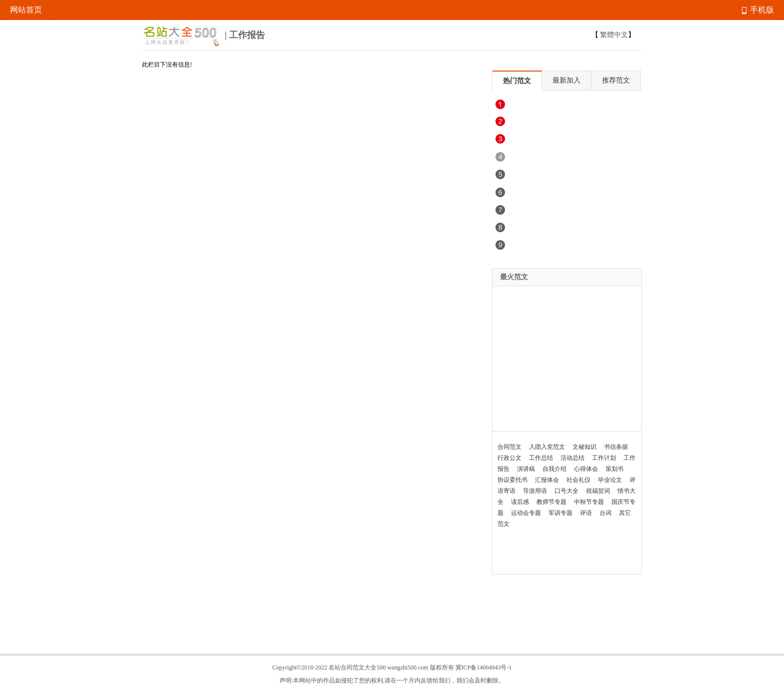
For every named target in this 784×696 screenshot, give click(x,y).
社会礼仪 (578, 480)
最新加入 (566, 80)
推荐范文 (616, 80)
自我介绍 (554, 469)
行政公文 (509, 458)
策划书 (614, 469)
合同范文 (509, 447)
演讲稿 (526, 469)
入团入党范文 (547, 447)
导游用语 (535, 491)
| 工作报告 (203, 36)
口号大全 (566, 491)
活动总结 (572, 458)
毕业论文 (610, 480)
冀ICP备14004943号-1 (484, 667)
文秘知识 (584, 447)
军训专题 (560, 513)
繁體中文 (614, 35)
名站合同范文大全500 (357, 667)
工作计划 (604, 458)
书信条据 (616, 447)
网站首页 (26, 10)
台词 (605, 513)
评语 (586, 513)
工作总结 (541, 458)
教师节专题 (551, 502)
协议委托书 (512, 480)
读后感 (520, 502)
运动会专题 (526, 513)
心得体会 (586, 469)
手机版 (758, 10)
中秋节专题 (589, 502)
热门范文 (517, 81)
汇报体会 (547, 480)
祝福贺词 (598, 491)
